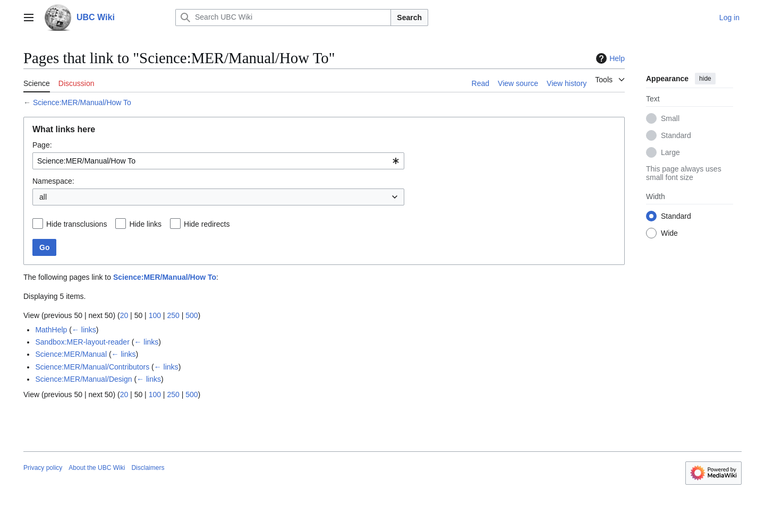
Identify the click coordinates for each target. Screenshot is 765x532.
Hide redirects (207, 224)
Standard (676, 135)
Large (670, 152)
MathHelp (51, 330)
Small (670, 118)
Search (409, 18)
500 (192, 315)
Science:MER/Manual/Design (83, 379)
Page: (42, 145)
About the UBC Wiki (97, 468)
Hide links (145, 224)
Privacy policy (43, 468)
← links (84, 330)
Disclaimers (148, 468)
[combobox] (218, 161)
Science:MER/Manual (71, 354)
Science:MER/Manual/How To (82, 102)
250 (173, 315)
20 (124, 315)
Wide (669, 233)
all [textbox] (43, 197)
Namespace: (53, 181)
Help (609, 58)
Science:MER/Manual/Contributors (92, 367)
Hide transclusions (76, 224)
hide (705, 79)
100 (155, 315)
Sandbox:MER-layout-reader (82, 342)
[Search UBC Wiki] (283, 18)
